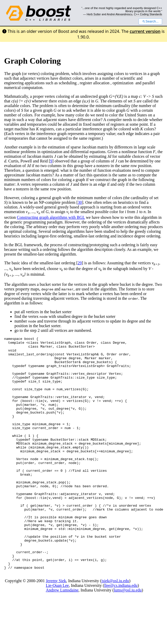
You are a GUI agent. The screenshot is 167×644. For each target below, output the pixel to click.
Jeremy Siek (56, 627)
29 (80, 263)
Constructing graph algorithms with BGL (51, 217)
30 (80, 202)
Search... (150, 21)
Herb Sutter (94, 14)
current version (145, 31)
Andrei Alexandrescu (120, 14)
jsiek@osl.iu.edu (115, 627)
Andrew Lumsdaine (62, 637)
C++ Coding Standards (148, 14)
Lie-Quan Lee (57, 632)
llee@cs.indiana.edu (121, 632)
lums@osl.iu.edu (128, 637)
